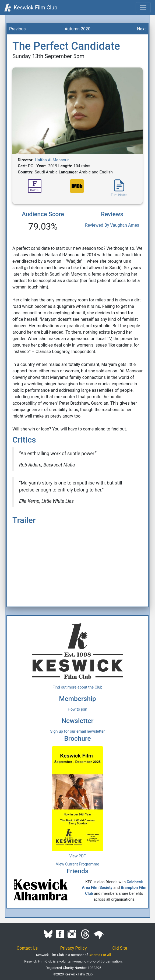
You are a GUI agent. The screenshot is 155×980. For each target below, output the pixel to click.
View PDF (77, 856)
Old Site (120, 948)
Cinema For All (100, 955)
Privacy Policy (74, 948)
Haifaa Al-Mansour (52, 160)
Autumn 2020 (77, 29)
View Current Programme (78, 864)
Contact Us (27, 948)
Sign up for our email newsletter (78, 731)
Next (141, 29)
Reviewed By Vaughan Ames (112, 225)
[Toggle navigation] (143, 8)
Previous (17, 29)
